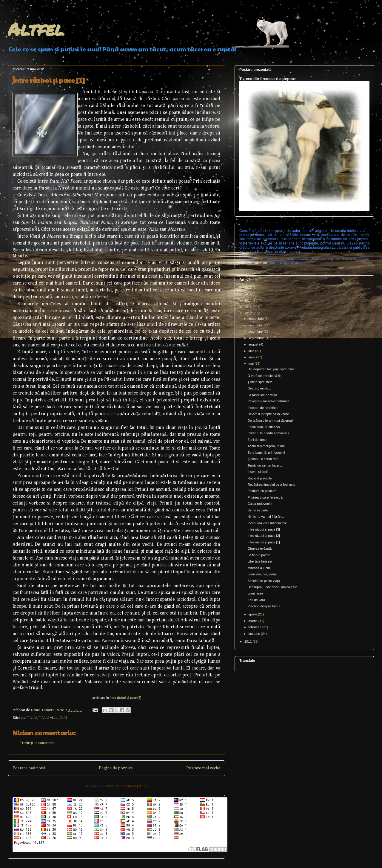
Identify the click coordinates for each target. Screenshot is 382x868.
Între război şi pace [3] (264, 529)
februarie (255, 627)
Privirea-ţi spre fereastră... (266, 497)
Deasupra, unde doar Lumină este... (274, 587)
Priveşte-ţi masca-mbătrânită (268, 401)
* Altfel (32, 718)
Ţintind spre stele (260, 382)
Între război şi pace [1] (264, 542)
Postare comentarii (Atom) (127, 786)
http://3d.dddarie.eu (253, 263)
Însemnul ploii (257, 472)
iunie (252, 357)
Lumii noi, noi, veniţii (262, 574)
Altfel (36, 29)
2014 (249, 300)
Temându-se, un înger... (265, 465)
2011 (249, 641)
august (254, 344)
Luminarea (255, 593)
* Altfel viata (48, 718)
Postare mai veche (203, 768)
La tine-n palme (259, 555)
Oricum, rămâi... (259, 388)
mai (251, 363)
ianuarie (255, 634)
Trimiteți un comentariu (38, 743)
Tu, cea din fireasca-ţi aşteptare (268, 79)
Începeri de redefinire (263, 408)
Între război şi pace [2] (126, 698)
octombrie (256, 331)
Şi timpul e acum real (263, 459)
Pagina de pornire (116, 768)
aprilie (253, 614)
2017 (249, 288)
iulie (252, 351)
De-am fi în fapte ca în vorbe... (269, 414)
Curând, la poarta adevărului (268, 433)
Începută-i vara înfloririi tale (267, 523)
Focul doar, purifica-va (264, 427)
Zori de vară (256, 600)
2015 (249, 294)
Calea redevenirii (260, 504)
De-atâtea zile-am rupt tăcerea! (270, 421)
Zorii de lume (257, 440)
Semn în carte (258, 510)
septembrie (257, 338)
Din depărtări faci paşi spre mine (271, 369)
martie (253, 621)
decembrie (256, 319)
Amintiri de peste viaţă (264, 581)
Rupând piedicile (259, 478)
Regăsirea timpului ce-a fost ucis (271, 485)
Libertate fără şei (260, 561)
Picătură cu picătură (262, 491)
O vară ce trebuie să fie (264, 376)
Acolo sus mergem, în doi (266, 446)
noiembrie (256, 325)
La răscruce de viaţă (262, 395)
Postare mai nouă (29, 768)
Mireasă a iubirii (259, 568)
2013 (249, 307)
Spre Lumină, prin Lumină (266, 453)
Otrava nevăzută (259, 548)
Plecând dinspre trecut (264, 606)
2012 (249, 313)
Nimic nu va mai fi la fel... (266, 516)
